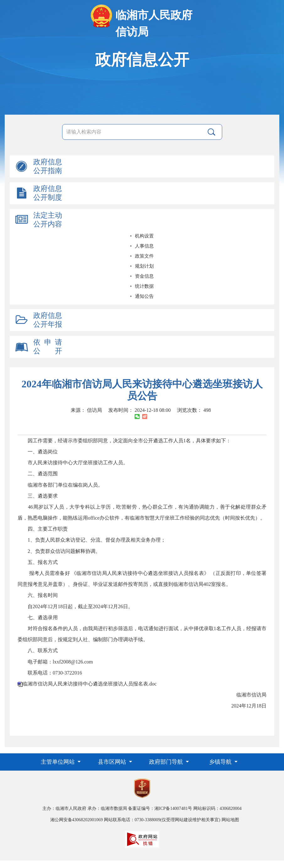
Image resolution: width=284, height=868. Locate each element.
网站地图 (230, 820)
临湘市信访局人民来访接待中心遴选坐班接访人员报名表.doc (90, 684)
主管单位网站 (59, 762)
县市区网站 (113, 762)
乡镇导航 (221, 762)
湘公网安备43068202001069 (77, 820)
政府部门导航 (167, 762)
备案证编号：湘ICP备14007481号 (160, 808)
